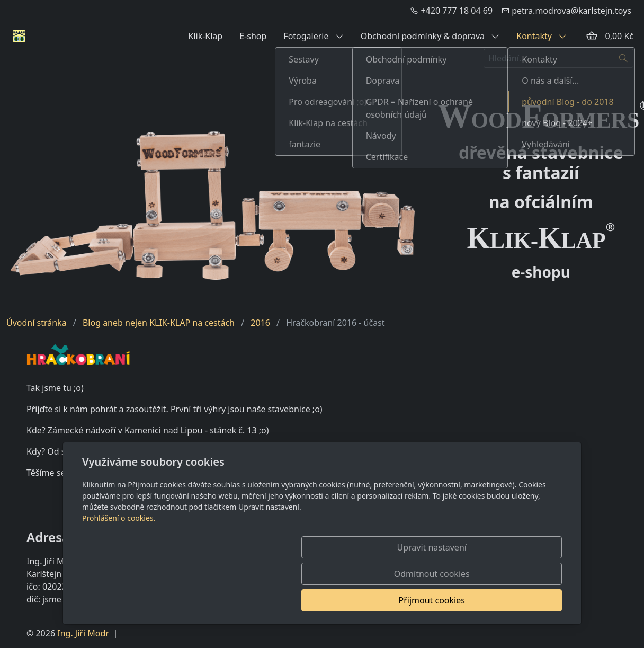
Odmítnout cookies (405, 600)
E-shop (253, 36)
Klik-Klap (205, 36)
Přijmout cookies (511, 600)
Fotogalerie (313, 36)
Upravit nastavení (299, 600)
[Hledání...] (549, 58)
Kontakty (542, 36)
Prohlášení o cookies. (119, 571)
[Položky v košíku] (592, 36)
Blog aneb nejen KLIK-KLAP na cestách (159, 323)
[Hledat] (624, 58)
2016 (260, 323)
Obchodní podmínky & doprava (430, 36)
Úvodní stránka (37, 323)
